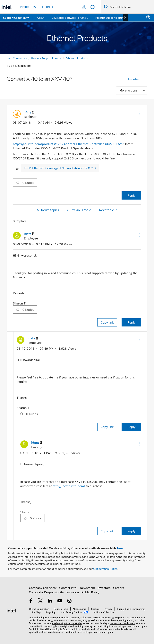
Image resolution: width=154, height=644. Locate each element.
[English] (93, 7)
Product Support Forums (46, 58)
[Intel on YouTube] (60, 601)
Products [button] (28, 7)
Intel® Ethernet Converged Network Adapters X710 (60, 168)
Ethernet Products (77, 58)
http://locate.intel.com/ (69, 486)
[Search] (106, 7)
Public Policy (90, 592)
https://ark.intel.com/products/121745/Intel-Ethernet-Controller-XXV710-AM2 (69, 144)
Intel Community (17, 58)
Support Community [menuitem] (16, 18)
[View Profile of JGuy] (29, 112)
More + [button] (48, 7)
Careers (119, 588)
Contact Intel (68, 588)
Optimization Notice (105, 569)
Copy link (107, 322)
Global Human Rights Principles (56, 629)
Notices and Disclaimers (122, 623)
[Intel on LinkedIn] (50, 601)
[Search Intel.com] (131, 7)
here (120, 548)
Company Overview (43, 588)
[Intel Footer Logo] (12, 610)
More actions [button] (128, 90)
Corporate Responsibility (46, 592)
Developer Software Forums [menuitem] (69, 17)
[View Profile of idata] (29, 234)
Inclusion (73, 592)
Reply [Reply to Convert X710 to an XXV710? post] (131, 195)
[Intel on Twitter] (40, 601)
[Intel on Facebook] (31, 601)
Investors (104, 588)
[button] (140, 113)
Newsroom (87, 588)
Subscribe (132, 79)
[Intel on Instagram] (69, 601)
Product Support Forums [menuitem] (110, 17)
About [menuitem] (41, 17)
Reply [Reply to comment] (131, 322)
